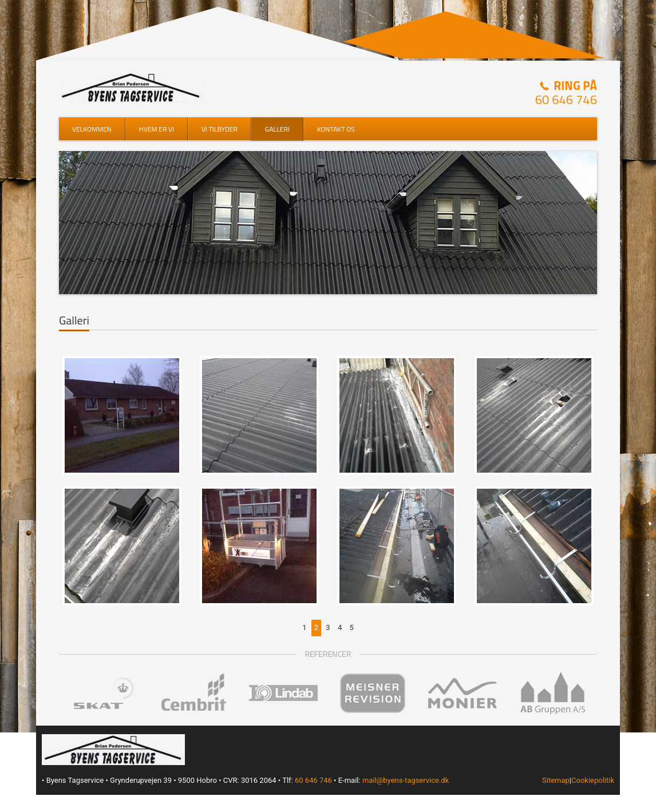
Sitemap (556, 780)
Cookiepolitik (593, 780)
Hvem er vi (157, 129)
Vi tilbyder (220, 129)
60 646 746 (566, 100)
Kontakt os (336, 129)
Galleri (277, 129)
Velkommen (92, 129)
